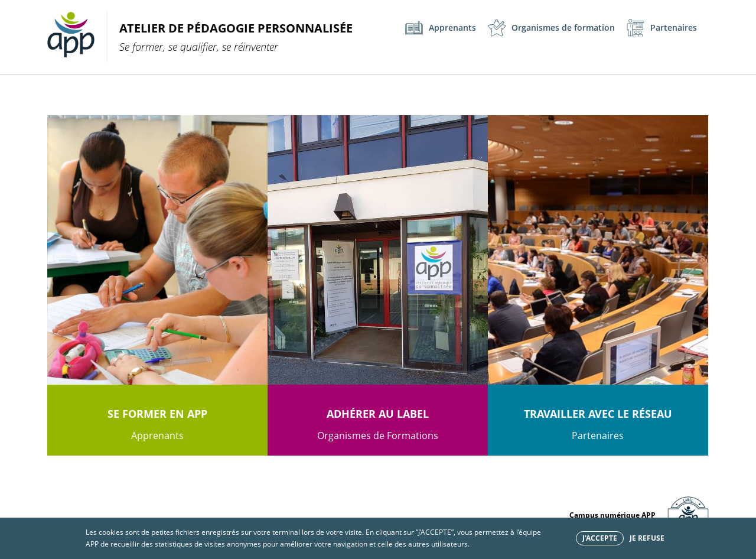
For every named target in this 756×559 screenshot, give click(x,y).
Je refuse (647, 538)
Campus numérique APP (612, 515)
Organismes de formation (551, 28)
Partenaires (662, 28)
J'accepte (600, 538)
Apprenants (441, 28)
